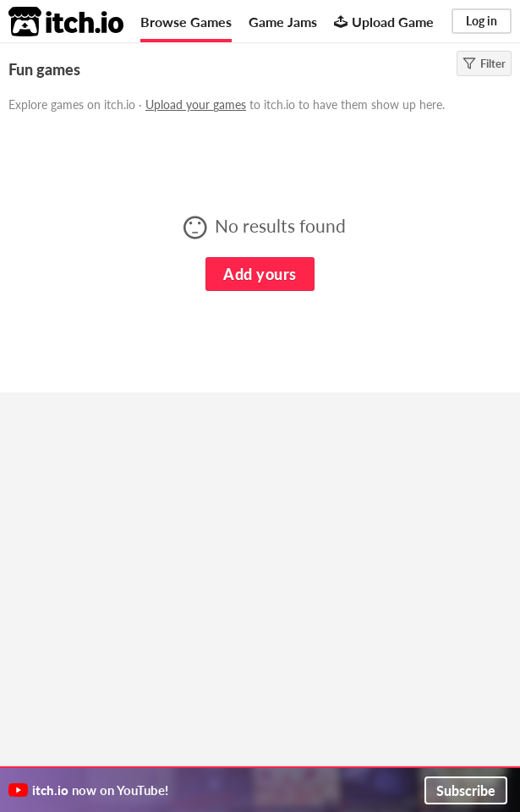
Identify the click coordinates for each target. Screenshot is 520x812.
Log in (482, 21)
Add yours (260, 274)
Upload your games (196, 104)
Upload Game (384, 22)
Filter (484, 63)
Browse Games (186, 22)
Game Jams (283, 22)
